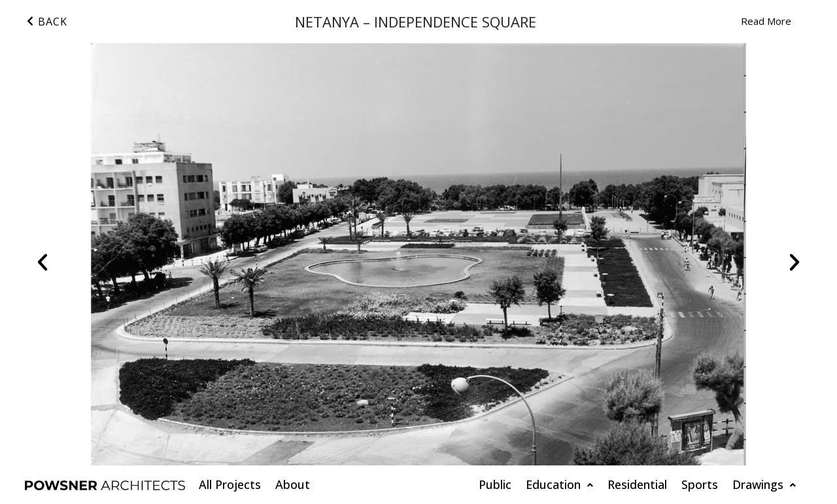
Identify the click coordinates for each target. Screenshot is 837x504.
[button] (43, 262)
